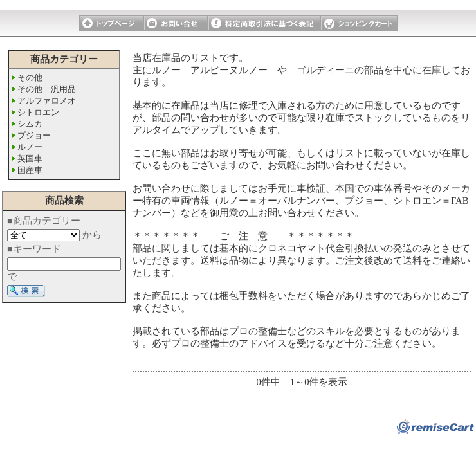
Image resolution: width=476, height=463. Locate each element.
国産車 (30, 170)
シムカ (30, 124)
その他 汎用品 (47, 89)
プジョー (34, 135)
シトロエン (38, 112)
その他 (30, 77)
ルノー (30, 147)
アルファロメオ (47, 101)
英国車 (30, 159)
